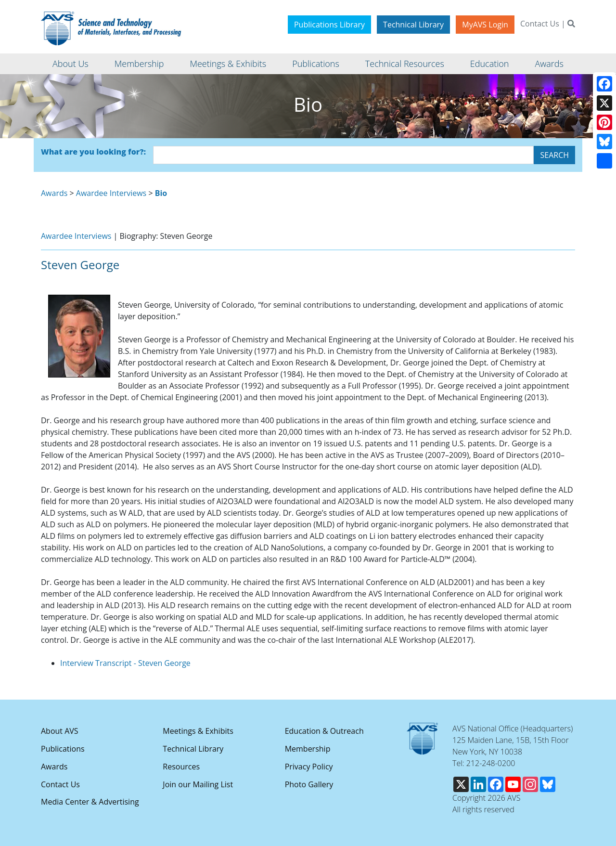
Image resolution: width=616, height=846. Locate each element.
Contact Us (540, 24)
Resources (181, 767)
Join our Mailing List (198, 784)
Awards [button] (549, 64)
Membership (308, 749)
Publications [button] (316, 64)
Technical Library (413, 25)
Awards (54, 193)
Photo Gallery (309, 784)
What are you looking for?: (93, 152)
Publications (63, 749)
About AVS (60, 731)
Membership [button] (139, 64)
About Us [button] (71, 64)
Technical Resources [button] (405, 64)
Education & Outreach (324, 731)
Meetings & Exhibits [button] (228, 64)
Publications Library (329, 25)
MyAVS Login (485, 25)
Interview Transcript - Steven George (125, 663)
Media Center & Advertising (90, 802)
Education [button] (490, 64)
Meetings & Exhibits (198, 731)
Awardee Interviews (111, 193)
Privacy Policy (309, 767)
